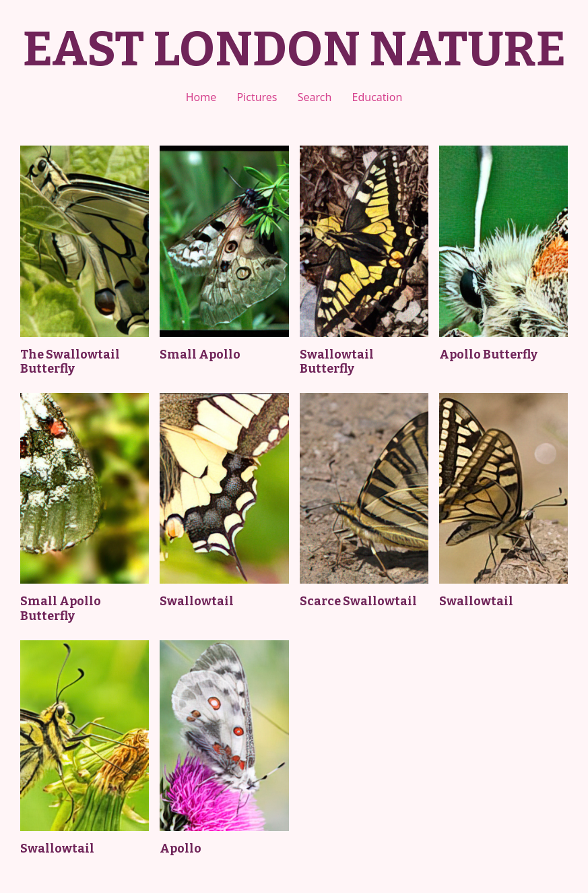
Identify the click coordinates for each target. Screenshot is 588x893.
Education (378, 97)
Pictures (257, 97)
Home (201, 97)
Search (315, 97)
